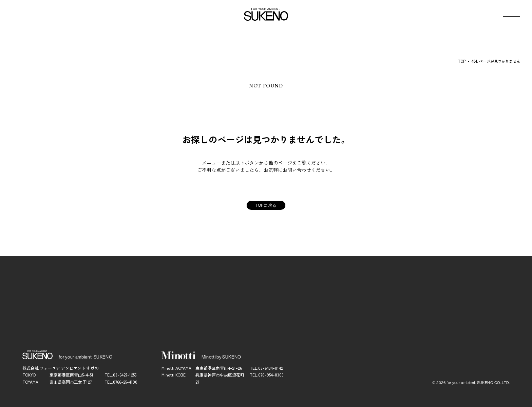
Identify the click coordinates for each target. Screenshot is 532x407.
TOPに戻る (266, 205)
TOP (462, 61)
